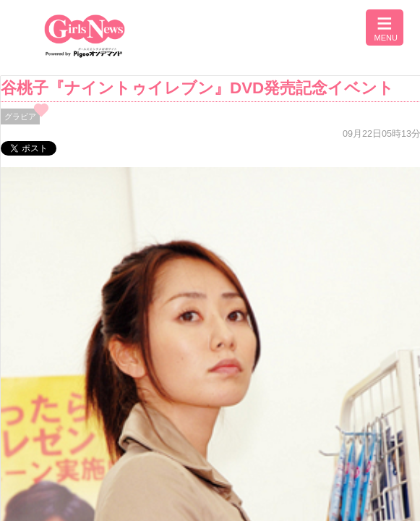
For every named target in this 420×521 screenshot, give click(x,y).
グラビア (20, 117)
